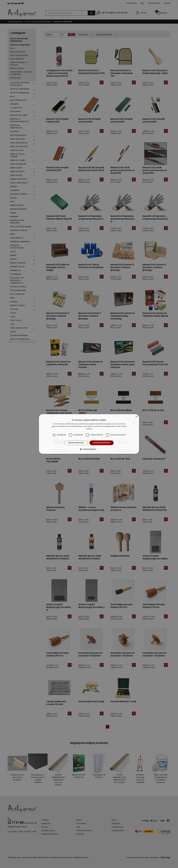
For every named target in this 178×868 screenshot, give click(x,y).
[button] (89, 449)
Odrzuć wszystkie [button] (76, 443)
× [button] (136, 417)
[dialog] (89, 434)
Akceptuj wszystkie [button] (102, 443)
